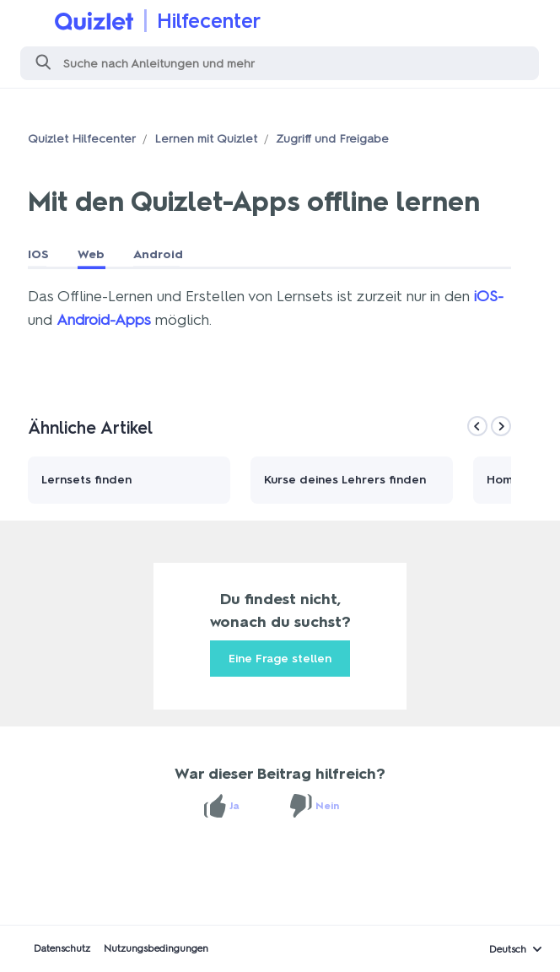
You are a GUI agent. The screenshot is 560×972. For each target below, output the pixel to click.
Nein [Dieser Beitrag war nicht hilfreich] (327, 806)
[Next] (501, 426)
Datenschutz (62, 948)
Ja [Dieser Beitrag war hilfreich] (234, 806)
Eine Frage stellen (280, 659)
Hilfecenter (209, 21)
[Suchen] (280, 63)
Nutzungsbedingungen (156, 948)
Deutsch (508, 949)
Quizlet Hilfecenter (82, 139)
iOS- (489, 296)
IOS (38, 254)
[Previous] (477, 426)
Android (158, 254)
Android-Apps (104, 320)
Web (91, 254)
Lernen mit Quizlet (206, 139)
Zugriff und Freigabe (332, 139)
